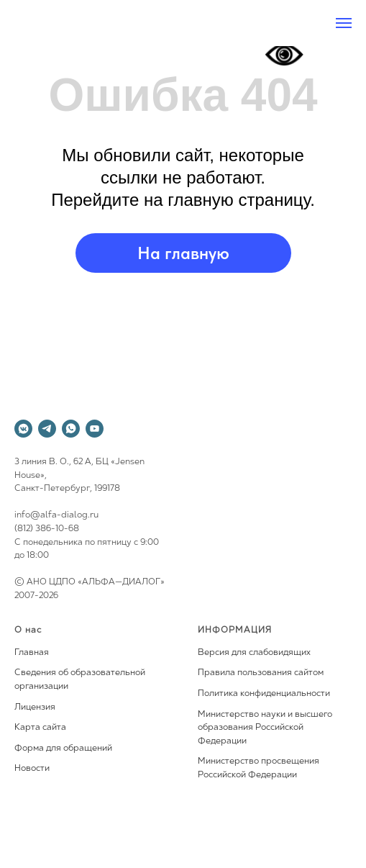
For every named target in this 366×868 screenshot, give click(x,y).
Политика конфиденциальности (264, 694)
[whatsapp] (71, 429)
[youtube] (95, 429)
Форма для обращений (63, 749)
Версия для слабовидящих (254, 653)
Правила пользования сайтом (261, 673)
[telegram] (47, 429)
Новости (32, 769)
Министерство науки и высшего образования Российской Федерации (265, 728)
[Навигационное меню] (344, 23)
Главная (32, 653)
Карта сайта (40, 728)
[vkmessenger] (23, 429)
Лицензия (35, 707)
